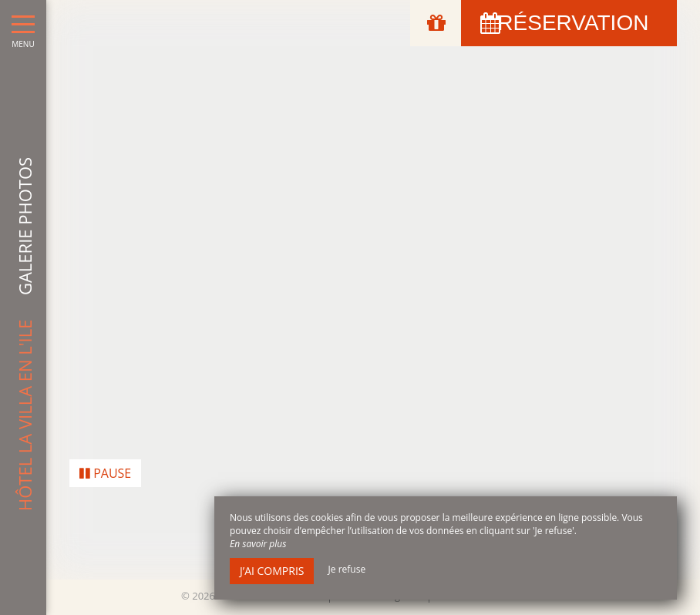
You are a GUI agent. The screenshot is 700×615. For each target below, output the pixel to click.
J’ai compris (272, 571)
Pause (105, 468)
